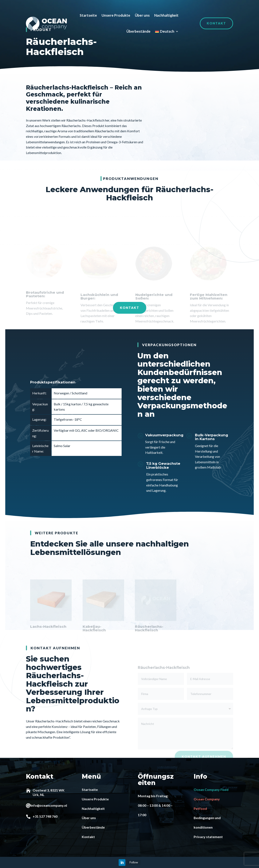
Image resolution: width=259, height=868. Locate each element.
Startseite (88, 15)
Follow (134, 862)
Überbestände (138, 31)
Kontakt (216, 23)
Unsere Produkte (116, 15)
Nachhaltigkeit (166, 15)
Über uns (142, 15)
